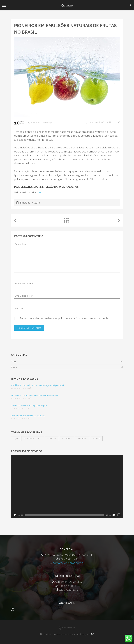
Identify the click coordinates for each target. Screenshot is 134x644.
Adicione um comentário (100, 122)
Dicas (14, 367)
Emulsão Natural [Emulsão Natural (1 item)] (33, 439)
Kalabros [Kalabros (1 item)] (67, 439)
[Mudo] (114, 515)
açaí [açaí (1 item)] (16, 439)
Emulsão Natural (30, 203)
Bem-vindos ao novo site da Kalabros (28, 416)
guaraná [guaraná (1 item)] (52, 439)
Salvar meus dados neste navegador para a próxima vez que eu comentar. (65, 318)
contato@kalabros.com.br (69, 563)
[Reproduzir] (15, 515)
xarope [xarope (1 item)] (97, 439)
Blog (49, 123)
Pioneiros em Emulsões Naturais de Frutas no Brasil (35, 395)
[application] (67, 487)
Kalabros (35, 123)
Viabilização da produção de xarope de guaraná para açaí (37, 385)
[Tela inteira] (119, 515)
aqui (41, 192)
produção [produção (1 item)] (82, 439)
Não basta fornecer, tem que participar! (29, 406)
